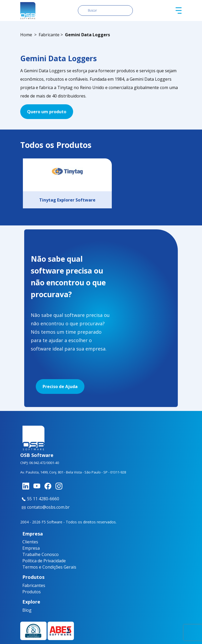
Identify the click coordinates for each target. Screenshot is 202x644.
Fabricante (49, 35)
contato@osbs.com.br (45, 507)
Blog (27, 610)
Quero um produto (47, 112)
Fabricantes (32, 585)
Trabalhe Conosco (41, 554)
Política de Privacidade (44, 561)
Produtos (32, 592)
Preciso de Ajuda (60, 387)
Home (26, 35)
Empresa (31, 548)
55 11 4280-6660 (40, 499)
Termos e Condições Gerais (49, 567)
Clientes (30, 542)
